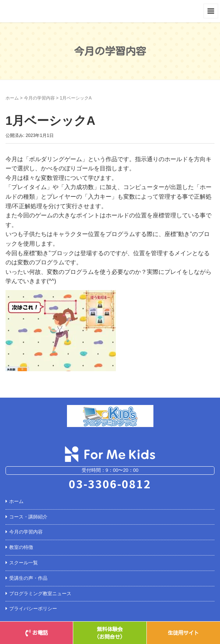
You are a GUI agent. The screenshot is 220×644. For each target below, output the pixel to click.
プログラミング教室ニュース (40, 594)
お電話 (37, 633)
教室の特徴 (21, 547)
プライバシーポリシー (33, 609)
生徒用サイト (183, 633)
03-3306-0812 (110, 484)
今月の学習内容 (39, 98)
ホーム (12, 98)
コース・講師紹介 (28, 517)
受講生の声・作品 (28, 578)
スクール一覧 (24, 563)
